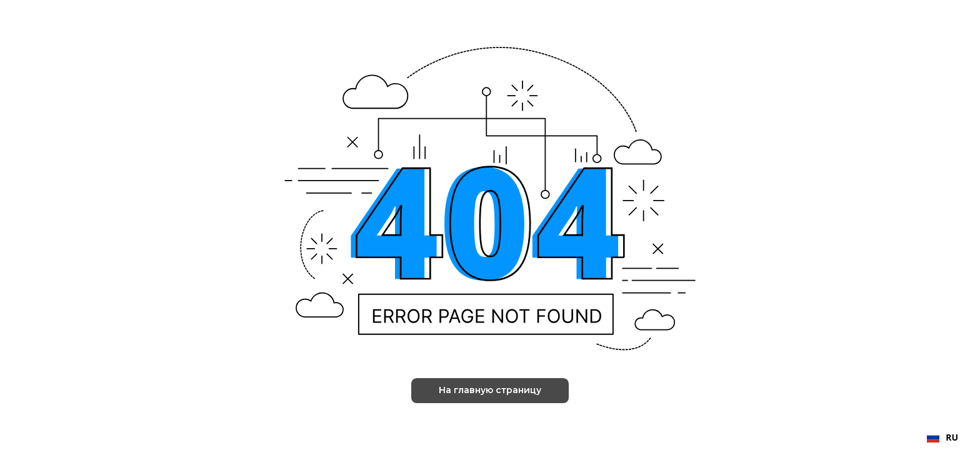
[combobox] (942, 437)
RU (942, 437)
